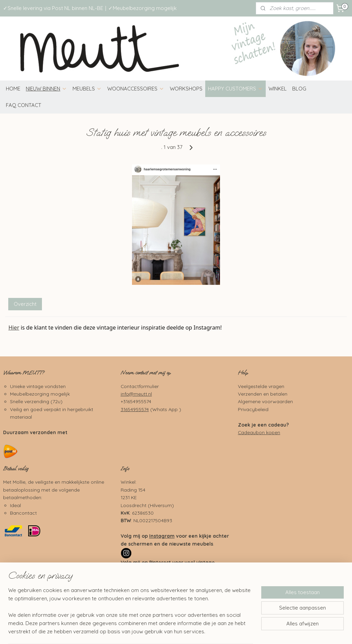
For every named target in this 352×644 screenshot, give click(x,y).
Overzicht (25, 304)
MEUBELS (87, 89)
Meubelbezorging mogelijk (40, 394)
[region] (131, 615)
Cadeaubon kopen (259, 432)
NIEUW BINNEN (46, 89)
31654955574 (135, 409)
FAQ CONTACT (24, 105)
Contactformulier (140, 386)
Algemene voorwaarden (265, 401)
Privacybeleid (253, 409)
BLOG (299, 89)
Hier (14, 328)
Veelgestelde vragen (261, 386)
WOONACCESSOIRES (136, 89)
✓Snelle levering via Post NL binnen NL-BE (53, 8)
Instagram (162, 536)
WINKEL (278, 89)
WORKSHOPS (186, 89)
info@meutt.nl (136, 394)
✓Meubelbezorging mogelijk (142, 8)
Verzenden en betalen (263, 394)
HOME (13, 89)
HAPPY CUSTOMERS (235, 89)
